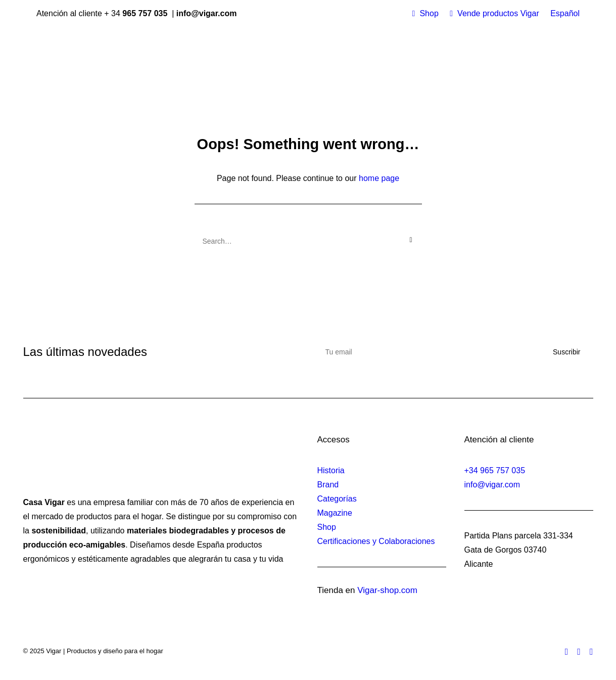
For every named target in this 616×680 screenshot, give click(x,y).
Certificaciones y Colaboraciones (376, 541)
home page (379, 178)
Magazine (335, 513)
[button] (411, 240)
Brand (328, 485)
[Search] (308, 241)
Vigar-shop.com (387, 590)
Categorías (337, 499)
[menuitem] (425, 14)
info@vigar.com (492, 485)
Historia (331, 470)
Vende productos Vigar (498, 13)
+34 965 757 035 (495, 470)
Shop (429, 13)
